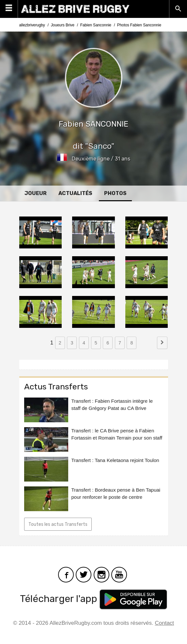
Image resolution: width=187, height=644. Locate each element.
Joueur (36, 193)
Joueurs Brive (63, 25)
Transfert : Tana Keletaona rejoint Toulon (115, 460)
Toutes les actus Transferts (58, 524)
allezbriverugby (32, 25)
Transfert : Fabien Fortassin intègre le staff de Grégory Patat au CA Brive (112, 405)
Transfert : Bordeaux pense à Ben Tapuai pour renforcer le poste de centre (116, 493)
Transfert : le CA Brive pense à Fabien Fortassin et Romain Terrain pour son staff (117, 434)
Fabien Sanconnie (96, 25)
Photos (115, 193)
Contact (165, 623)
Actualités (75, 193)
